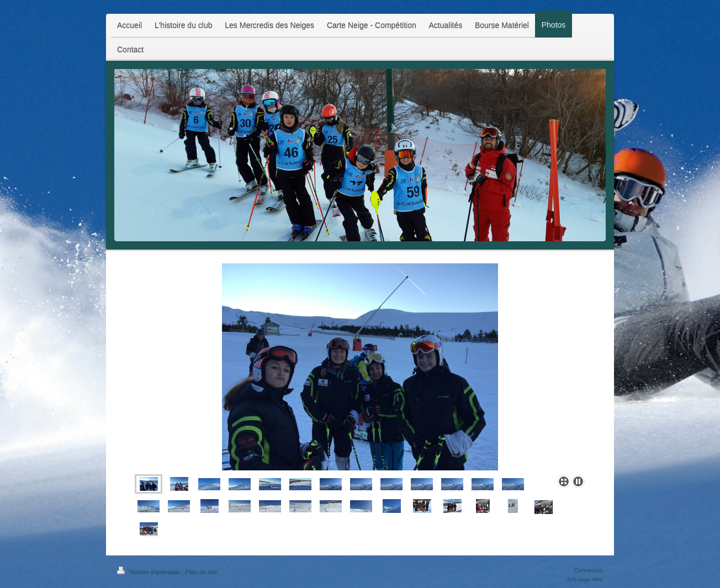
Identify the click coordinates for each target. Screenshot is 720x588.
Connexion (588, 570)
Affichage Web (585, 579)
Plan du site (201, 572)
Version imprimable (150, 572)
